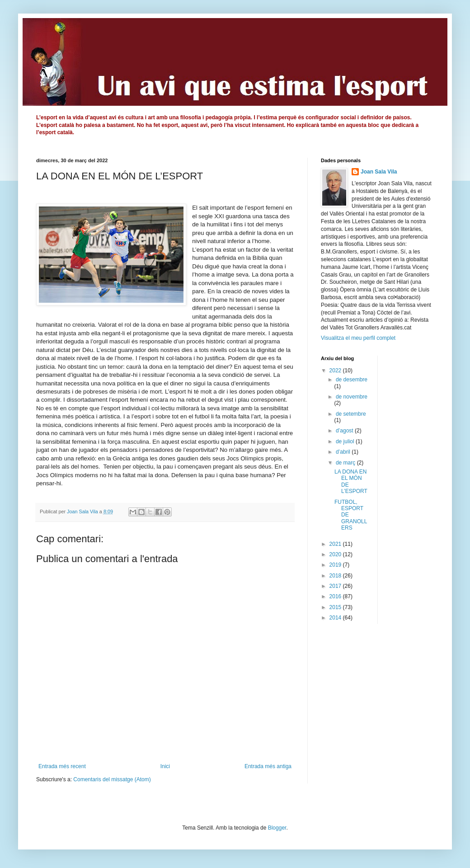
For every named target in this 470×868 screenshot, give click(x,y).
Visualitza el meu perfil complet (358, 338)
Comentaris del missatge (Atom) (112, 779)
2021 (336, 544)
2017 (336, 586)
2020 (336, 554)
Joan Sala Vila (379, 172)
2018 (336, 576)
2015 (336, 607)
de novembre (352, 397)
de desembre (352, 380)
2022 (336, 371)
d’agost (345, 431)
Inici (165, 766)
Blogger (277, 828)
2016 (336, 596)
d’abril (344, 452)
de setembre (351, 414)
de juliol (346, 441)
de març (346, 463)
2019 (336, 565)
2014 (336, 618)
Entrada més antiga (268, 766)
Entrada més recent (62, 766)
